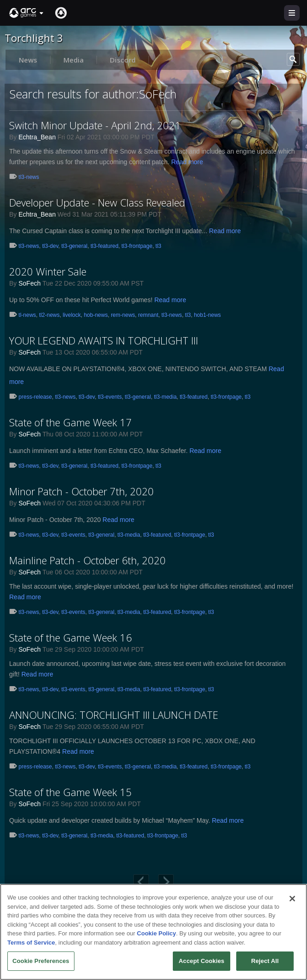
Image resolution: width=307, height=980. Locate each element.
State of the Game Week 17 (71, 422)
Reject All (265, 961)
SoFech (29, 283)
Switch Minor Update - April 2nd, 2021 (95, 125)
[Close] (292, 899)
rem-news (123, 315)
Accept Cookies (202, 961)
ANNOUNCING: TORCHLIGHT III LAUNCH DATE (114, 715)
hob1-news (208, 315)
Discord (123, 60)
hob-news (96, 315)
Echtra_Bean (37, 137)
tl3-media (165, 397)
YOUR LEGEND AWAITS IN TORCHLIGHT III (104, 340)
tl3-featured (105, 246)
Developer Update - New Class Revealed (97, 202)
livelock (71, 315)
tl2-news (49, 315)
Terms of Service (31, 943)
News (28, 60)
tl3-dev (50, 246)
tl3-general (75, 246)
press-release (35, 397)
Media (74, 60)
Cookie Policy (156, 933)
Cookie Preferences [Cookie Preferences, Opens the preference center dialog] (41, 961)
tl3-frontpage (137, 246)
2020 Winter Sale (48, 271)
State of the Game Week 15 (71, 792)
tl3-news (29, 177)
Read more (187, 162)
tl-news (27, 315)
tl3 (158, 246)
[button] (27, 13)
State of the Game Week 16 (71, 637)
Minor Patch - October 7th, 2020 (82, 491)
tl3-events (110, 397)
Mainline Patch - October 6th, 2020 (88, 560)
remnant (148, 315)
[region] (153, 932)
